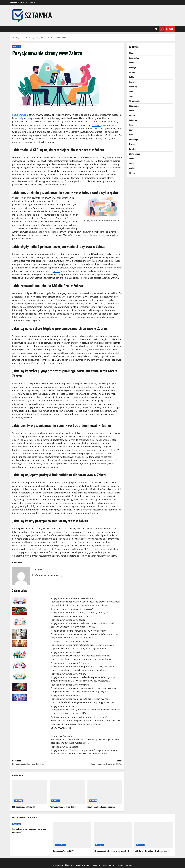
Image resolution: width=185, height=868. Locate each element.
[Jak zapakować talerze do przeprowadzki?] (113, 835)
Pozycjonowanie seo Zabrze (64, 747)
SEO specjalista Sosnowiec (24, 807)
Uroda (131, 159)
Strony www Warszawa (62, 736)
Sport (131, 135)
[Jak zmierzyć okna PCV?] (72, 835)
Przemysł (133, 115)
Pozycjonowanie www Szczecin (66, 652)
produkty (96, 125)
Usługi (131, 163)
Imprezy (132, 82)
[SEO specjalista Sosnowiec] (30, 792)
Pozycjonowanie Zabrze (62, 706)
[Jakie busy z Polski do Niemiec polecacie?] (154, 835)
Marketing (17, 46)
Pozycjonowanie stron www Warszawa (70, 685)
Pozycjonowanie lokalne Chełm (63, 807)
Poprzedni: (40, 762)
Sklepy (132, 125)
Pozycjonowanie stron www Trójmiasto (70, 663)
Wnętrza (132, 168)
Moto (131, 96)
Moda (131, 91)
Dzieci (131, 63)
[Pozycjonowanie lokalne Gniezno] (104, 792)
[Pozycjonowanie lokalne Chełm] (67, 792)
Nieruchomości (135, 101)
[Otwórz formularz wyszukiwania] (156, 29)
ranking (56, 271)
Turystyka (133, 149)
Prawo (131, 111)
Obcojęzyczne (134, 106)
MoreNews (108, 865)
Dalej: (95, 762)
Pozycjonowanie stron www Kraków (68, 674)
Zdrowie (132, 173)
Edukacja (132, 67)
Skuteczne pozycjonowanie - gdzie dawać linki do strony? (79, 717)
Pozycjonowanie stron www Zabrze (68, 620)
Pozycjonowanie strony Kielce (65, 695)
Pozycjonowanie (20, 115)
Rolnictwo (133, 120)
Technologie (134, 139)
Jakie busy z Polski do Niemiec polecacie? (152, 851)
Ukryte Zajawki (135, 154)
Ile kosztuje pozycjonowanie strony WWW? (72, 609)
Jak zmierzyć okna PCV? (63, 851)
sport (131, 130)
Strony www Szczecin (61, 728)
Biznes (132, 53)
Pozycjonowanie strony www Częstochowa (72, 598)
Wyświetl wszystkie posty (47, 575)
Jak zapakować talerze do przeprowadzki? (111, 851)
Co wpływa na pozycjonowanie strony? (70, 641)
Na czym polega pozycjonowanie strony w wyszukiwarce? (79, 631)
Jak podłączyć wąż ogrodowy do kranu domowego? (29, 830)
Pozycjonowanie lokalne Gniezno (101, 807)
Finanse (132, 72)
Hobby (131, 77)
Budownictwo (134, 58)
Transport (133, 144)
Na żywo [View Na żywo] (166, 29)
